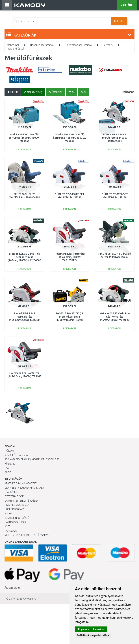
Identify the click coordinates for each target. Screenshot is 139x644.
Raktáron (128, 92)
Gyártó (9, 468)
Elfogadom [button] (83, 629)
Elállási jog (12, 492)
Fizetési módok (14, 496)
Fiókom (9, 451)
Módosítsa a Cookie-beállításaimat (27, 535)
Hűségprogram (14, 509)
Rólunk (9, 514)
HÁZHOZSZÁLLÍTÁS (15, 522)
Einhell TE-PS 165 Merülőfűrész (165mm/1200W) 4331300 (24, 317)
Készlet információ (17, 518)
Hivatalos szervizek (17, 505)
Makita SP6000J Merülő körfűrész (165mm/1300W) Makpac (24, 138)
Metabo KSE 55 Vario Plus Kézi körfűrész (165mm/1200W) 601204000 (24, 257)
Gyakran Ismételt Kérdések (21, 501)
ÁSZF (7, 526)
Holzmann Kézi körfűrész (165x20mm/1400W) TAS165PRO (70, 257)
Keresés (119, 21)
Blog (8, 472)
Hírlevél (10, 464)
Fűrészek (108, 45)
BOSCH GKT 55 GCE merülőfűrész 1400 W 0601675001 (115, 138)
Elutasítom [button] (99, 629)
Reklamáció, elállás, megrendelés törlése (32, 459)
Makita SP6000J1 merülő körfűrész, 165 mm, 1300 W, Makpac (69, 138)
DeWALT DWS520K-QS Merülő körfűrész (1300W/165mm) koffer (70, 317)
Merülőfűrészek (15, 49)
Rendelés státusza (16, 455)
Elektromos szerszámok (79, 45)
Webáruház (13, 45)
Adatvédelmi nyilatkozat (20, 483)
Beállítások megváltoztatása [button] (93, 635)
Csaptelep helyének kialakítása (24, 488)
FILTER (13, 92)
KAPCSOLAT (11, 531)
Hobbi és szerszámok (42, 45)
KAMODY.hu (30, 599)
